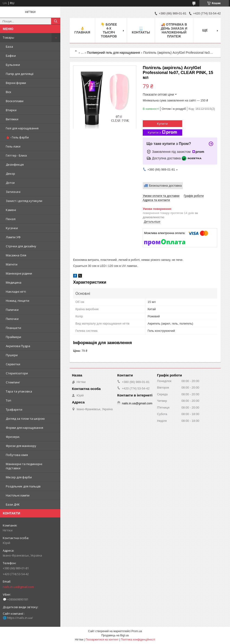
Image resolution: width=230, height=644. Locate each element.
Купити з (162, 132)
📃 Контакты (141, 30)
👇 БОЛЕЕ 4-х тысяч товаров (109, 30)
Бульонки (13, 65)
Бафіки (11, 56)
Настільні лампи (18, 495)
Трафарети (14, 409)
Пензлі (11, 219)
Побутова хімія (17, 455)
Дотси (10, 183)
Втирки (11, 110)
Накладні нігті (16, 292)
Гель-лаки (13, 146)
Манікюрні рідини (19, 273)
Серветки (13, 364)
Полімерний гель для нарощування (113, 53)
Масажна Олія (16, 255)
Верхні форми (16, 83)
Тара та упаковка (19, 391)
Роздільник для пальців (23, 486)
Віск (9, 92)
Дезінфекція (15, 164)
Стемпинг (13, 382)
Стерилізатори (17, 373)
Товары (8, 37)
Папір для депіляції (20, 74)
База (9, 47)
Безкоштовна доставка (165, 186)
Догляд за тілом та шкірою (25, 419)
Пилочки (12, 319)
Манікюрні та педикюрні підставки (24, 466)
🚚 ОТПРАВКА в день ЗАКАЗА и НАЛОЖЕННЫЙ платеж (174, 30)
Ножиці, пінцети (18, 301)
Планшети (13, 328)
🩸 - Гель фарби (17, 137)
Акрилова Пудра (18, 346)
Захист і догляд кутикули (24, 201)
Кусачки (12, 228)
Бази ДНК (13, 504)
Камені (11, 210)
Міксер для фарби (19, 477)
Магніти (12, 264)
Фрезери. (13, 437)
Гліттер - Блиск (16, 155)
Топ (8, 400)
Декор (10, 174)
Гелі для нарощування (22, 128)
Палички (12, 310)
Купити (162, 124)
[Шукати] (56, 21)
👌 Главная (82, 30)
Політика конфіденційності (138, 640)
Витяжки (12, 119)
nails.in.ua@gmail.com (18, 587)
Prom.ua (137, 631)
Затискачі (13, 192)
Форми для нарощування (24, 428)
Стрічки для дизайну (21, 246)
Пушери (12, 355)
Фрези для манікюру (21, 446)
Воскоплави (15, 101)
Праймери (13, 337)
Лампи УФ (13, 237)
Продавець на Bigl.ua (115, 635)
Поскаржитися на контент (102, 640)
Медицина (14, 282)
